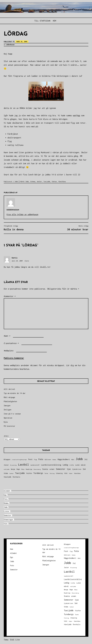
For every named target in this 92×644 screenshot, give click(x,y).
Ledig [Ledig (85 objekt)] (65, 465)
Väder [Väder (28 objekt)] (71, 473)
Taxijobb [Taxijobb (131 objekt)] (20, 473)
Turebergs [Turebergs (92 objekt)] (38, 473)
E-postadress (11, 343)
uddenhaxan (10, 45)
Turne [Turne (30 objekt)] (46, 473)
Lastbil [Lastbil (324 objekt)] (24, 465)
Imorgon (7, 406)
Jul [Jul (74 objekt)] (86, 459)
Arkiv (6, 436)
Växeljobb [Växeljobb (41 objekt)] (7, 477)
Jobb (16, 182)
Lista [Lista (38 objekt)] (72, 465)
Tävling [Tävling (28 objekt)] (52, 473)
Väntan (54, 182)
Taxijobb (47, 182)
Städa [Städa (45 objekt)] (6, 473)
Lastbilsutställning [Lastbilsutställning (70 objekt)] (51, 465)
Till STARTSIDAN (42, 21)
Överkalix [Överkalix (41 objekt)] (16, 477)
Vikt (6, 524)
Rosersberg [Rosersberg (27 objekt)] (37, 469)
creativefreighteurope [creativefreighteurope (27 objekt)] (19, 460)
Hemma (6, 503)
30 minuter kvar (68, 228)
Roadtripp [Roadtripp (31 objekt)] (29, 469)
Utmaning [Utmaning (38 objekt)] (59, 473)
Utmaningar (8, 520)
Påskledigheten (10, 401)
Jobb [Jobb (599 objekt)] (79, 459)
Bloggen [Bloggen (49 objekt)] (7, 459)
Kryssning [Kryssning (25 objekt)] (13, 465)
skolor (39, 182)
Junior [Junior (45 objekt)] (6, 465)
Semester (8, 515)
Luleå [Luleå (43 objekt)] (77, 465)
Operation (8, 418)
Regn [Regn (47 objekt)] (18, 469)
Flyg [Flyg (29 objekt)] (35, 460)
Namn (7, 336)
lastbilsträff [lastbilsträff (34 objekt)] (35, 465)
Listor (7, 511)
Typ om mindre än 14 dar (15, 393)
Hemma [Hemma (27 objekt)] (54, 460)
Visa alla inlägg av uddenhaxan (22, 214)
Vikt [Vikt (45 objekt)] (66, 473)
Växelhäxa (62, 182)
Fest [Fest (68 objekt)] (30, 459)
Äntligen (8, 410)
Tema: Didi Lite (12, 640)
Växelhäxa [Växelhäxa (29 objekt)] (77, 473)
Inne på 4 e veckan (12, 414)
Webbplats (9, 351)
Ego (5, 495)
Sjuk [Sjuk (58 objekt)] (69, 469)
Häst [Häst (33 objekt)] (73, 459)
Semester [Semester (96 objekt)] (61, 469)
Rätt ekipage (9, 397)
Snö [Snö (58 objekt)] (84, 469)
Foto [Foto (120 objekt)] (41, 459)
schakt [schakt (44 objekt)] (52, 469)
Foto (6, 499)
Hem (54, 21)
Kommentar (10, 296)
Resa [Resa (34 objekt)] (23, 469)
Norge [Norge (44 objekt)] (13, 469)
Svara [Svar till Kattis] (27, 261)
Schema (33, 182)
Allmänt (7, 491)
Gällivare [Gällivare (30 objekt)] (48, 460)
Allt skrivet (9, 389)
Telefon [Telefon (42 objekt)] (29, 473)
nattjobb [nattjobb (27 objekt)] (7, 469)
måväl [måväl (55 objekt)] (83, 465)
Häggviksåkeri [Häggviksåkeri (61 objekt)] (64, 459)
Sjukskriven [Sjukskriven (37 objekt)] (77, 469)
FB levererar (9, 426)
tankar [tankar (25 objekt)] (12, 473)
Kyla (6, 422)
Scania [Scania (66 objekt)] (45, 469)
